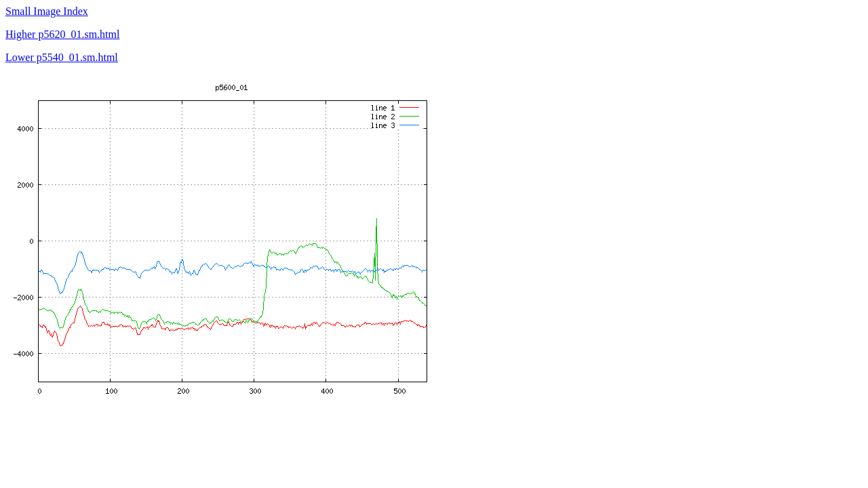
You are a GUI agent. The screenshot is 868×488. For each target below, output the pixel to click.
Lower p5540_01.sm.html (62, 57)
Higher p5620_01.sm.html (62, 34)
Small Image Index (47, 11)
